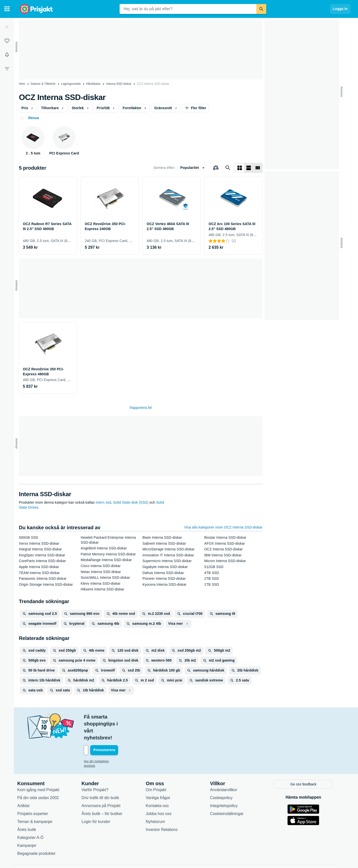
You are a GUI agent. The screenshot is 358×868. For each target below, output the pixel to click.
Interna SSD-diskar (119, 84)
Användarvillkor (228, 768)
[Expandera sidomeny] (7, 27)
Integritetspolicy (228, 784)
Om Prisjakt (160, 768)
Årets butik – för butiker (106, 792)
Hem (22, 84)
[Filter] (7, 69)
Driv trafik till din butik (104, 776)
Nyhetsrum (159, 800)
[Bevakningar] (7, 55)
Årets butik (31, 808)
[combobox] (188, 9)
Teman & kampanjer (39, 800)
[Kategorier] (7, 9)
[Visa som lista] (249, 168)
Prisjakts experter (37, 792)
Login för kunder (100, 800)
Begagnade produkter (41, 832)
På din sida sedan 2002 (42, 776)
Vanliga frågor (162, 776)
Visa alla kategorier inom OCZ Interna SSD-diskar (223, 527)
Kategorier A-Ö (35, 816)
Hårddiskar (93, 84)
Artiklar (28, 784)
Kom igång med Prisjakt (42, 768)
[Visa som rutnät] (240, 168)
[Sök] (261, 9)
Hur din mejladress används (107, 740)
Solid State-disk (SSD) (131, 502)
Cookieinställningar (231, 792)
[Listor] (7, 41)
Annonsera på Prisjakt (105, 784)
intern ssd (103, 502)
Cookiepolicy (225, 776)
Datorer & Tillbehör (43, 84)
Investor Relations (166, 808)
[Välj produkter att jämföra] (216, 168)
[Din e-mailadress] (120, 729)
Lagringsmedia (71, 84)
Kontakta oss (161, 784)
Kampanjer (31, 824)
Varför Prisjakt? (99, 768)
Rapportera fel (141, 408)
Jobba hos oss (163, 792)
